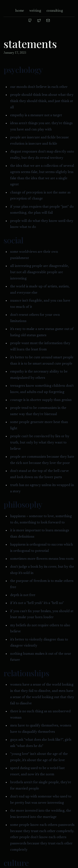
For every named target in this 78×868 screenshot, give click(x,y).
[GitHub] (30, 20)
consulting (55, 11)
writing (35, 11)
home (20, 11)
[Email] (48, 20)
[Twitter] (39, 20)
